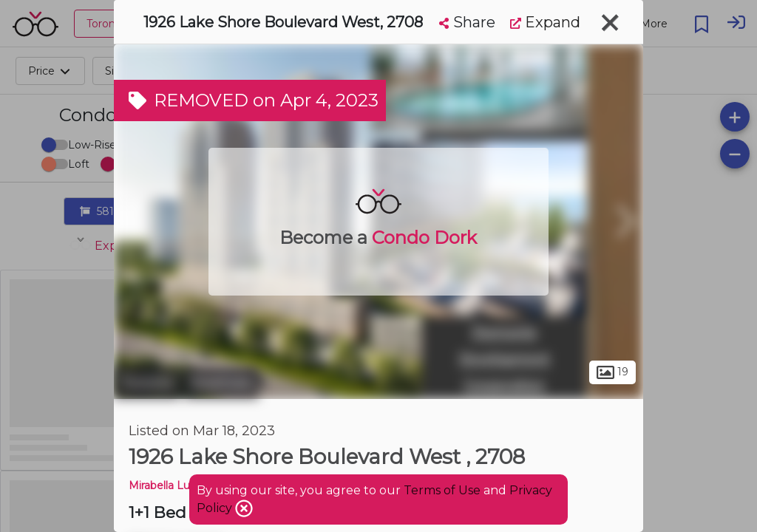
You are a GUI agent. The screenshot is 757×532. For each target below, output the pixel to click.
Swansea (221, 383)
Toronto (147, 383)
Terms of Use (442, 490)
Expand (545, 22)
